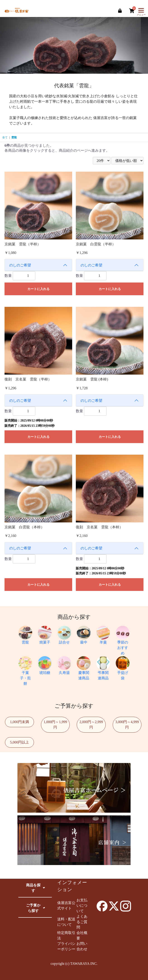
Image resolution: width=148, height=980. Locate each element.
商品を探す (33, 888)
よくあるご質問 (82, 922)
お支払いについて (82, 906)
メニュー (141, 13)
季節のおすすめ (123, 642)
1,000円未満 (19, 722)
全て (5, 137)
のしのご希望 (20, 265)
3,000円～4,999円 (127, 725)
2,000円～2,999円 (91, 725)
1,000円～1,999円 (55, 725)
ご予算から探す (33, 908)
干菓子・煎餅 (25, 673)
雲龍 (14, 137)
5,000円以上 (19, 742)
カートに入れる (38, 289)
